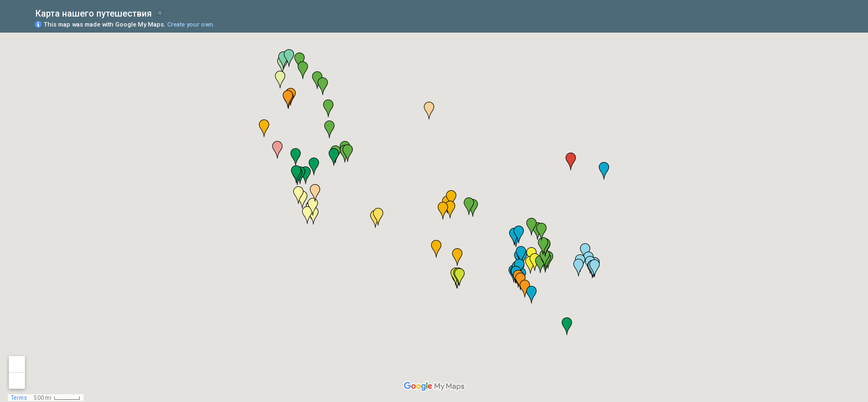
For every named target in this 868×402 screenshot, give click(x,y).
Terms (19, 398)
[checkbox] (160, 12)
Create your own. (191, 25)
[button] (521, 255)
